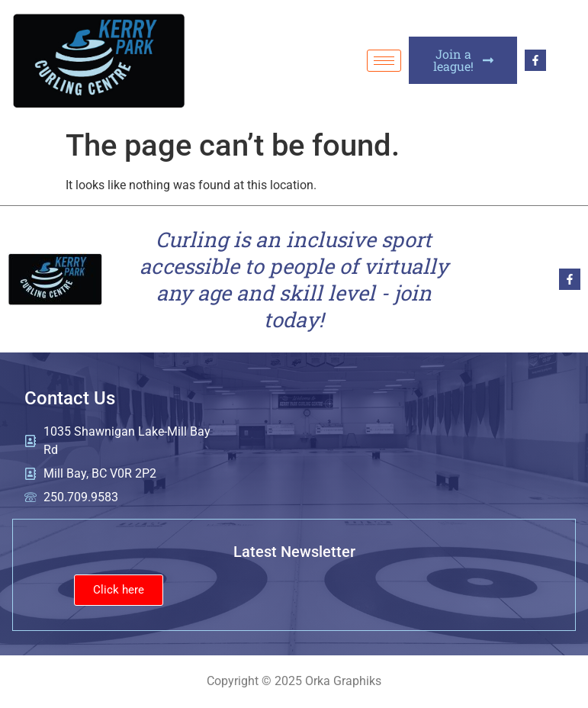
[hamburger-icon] (384, 61)
